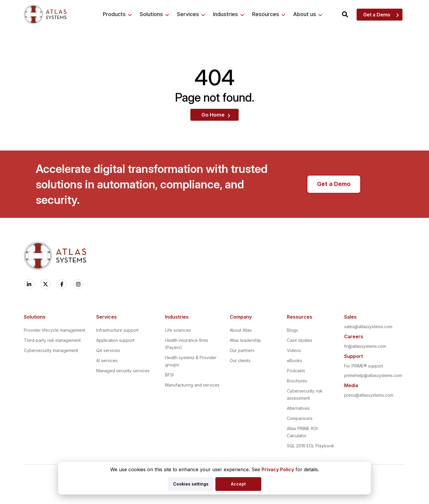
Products (114, 14)
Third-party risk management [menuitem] (52, 340)
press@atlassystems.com (369, 395)
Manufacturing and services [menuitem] (192, 385)
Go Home (213, 115)
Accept (238, 484)
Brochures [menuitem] (297, 381)
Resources (266, 14)
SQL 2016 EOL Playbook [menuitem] (311, 446)
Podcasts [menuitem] (296, 371)
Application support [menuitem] (115, 340)
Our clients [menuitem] (240, 360)
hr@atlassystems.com (365, 346)
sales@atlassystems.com (368, 327)
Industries (226, 14)
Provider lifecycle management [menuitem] (55, 330)
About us (305, 14)
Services (188, 14)
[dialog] (214, 478)
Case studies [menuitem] (300, 340)
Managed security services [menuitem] (123, 371)
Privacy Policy (278, 469)
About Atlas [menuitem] (241, 330)
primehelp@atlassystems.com (373, 375)
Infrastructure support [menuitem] (117, 330)
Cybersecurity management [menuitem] (51, 350)
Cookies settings (191, 484)
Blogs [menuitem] (292, 330)
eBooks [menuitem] (294, 360)
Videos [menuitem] (294, 350)
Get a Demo (377, 15)
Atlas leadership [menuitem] (245, 340)
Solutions (151, 14)
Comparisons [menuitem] (300, 418)
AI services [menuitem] (107, 360)
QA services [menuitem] (108, 350)
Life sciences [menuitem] (178, 330)
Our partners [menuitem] (242, 350)
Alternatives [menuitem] (298, 408)
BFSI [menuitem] (169, 375)
